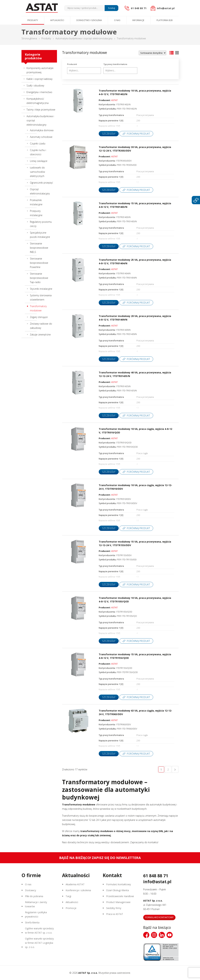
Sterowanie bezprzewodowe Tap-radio (39, 278)
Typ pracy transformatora (115, 64)
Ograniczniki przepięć (42, 183)
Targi (68, 896)
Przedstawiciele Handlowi (120, 896)
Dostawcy (31, 890)
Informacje (138, 20)
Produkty (33, 20)
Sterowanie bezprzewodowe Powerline (39, 263)
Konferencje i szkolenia (78, 890)
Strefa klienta (32, 922)
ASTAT (114, 100)
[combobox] (84, 71)
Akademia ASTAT (75, 884)
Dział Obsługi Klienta (117, 890)
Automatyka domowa (42, 130)
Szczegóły (109, 134)
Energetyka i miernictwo (39, 92)
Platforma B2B (165, 20)
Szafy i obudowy (35, 86)
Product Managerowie (118, 902)
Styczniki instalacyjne (41, 289)
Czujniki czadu (38, 143)
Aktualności (57, 20)
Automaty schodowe (41, 137)
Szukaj (111, 8)
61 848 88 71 (156, 876)
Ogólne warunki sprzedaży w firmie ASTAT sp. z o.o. (39, 931)
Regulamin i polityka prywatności (36, 914)
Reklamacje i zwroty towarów (36, 904)
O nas (117, 20)
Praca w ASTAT (115, 914)
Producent (72, 64)
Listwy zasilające (39, 161)
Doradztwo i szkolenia (89, 20)
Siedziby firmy (114, 908)
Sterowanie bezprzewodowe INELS (39, 248)
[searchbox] (84, 71)
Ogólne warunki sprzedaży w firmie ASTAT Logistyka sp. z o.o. (39, 943)
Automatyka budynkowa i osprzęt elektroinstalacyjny (84, 38)
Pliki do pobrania (34, 896)
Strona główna (29, 38)
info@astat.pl (157, 882)
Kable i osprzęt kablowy (39, 79)
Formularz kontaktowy (119, 884)
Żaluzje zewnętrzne (40, 334)
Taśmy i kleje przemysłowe (41, 110)
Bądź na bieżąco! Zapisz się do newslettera (100, 858)
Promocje (71, 908)
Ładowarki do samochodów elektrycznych (37, 172)
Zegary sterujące (39, 317)
